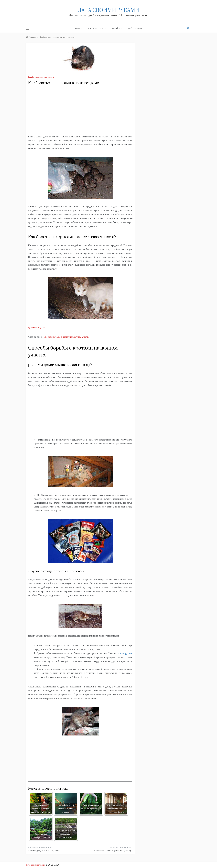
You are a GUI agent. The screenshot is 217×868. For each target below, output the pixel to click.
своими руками (125, 653)
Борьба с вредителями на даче (41, 77)
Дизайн (117, 28)
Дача (79, 28)
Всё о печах (135, 28)
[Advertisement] (80, 110)
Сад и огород (97, 28)
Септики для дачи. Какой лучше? (43, 850)
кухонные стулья (36, 327)
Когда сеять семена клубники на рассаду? (113, 850)
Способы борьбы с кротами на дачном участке (66, 337)
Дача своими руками (108, 10)
